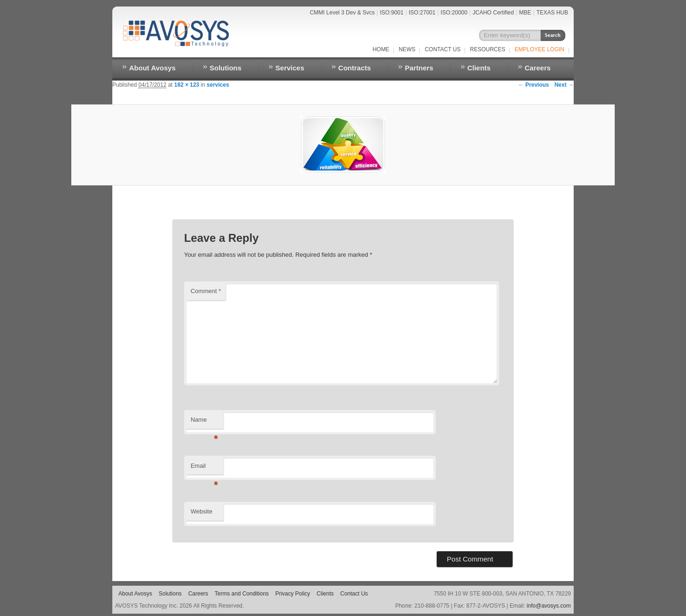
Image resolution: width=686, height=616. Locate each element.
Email (204, 469)
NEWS (407, 49)
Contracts (355, 68)
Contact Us (442, 49)
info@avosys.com (549, 606)
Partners (419, 68)
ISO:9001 (392, 13)
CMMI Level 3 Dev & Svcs (342, 13)
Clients (479, 68)
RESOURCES (487, 49)
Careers (538, 68)
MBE (525, 13)
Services (290, 68)
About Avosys (152, 68)
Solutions (226, 68)
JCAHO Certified (493, 13)
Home (381, 49)
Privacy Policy (293, 594)
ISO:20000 (454, 13)
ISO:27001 (422, 13)
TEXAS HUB (552, 13)
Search (553, 35)
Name (204, 422)
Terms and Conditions (242, 594)
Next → (564, 85)
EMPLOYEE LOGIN (539, 49)
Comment (206, 291)
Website (202, 511)
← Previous (534, 85)
